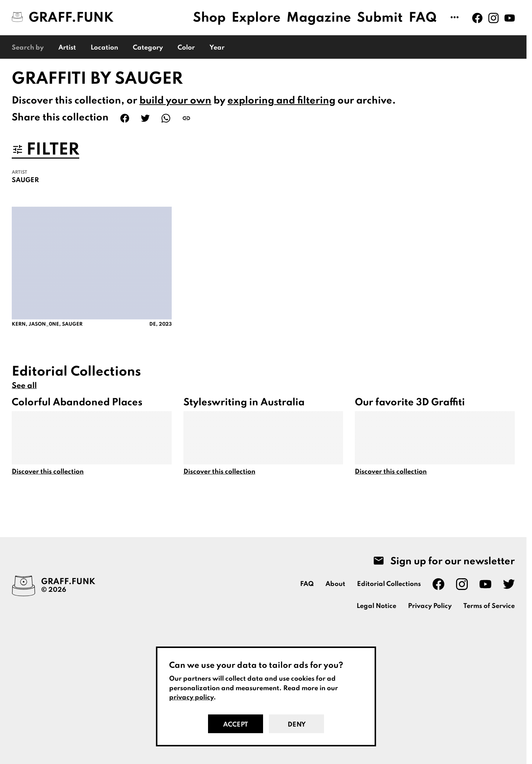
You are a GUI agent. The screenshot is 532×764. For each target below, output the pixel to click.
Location (104, 48)
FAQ (423, 18)
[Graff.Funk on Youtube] (510, 18)
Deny (297, 725)
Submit (380, 18)
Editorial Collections (389, 584)
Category (148, 48)
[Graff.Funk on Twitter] (509, 584)
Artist (67, 48)
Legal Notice (376, 606)
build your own (175, 101)
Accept (236, 725)
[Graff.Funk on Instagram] (493, 18)
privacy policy (191, 698)
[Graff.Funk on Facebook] (477, 18)
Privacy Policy (430, 606)
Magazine (319, 18)
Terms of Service (489, 606)
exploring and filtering (281, 101)
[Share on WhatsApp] (166, 118)
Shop (209, 18)
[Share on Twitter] (145, 118)
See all (24, 386)
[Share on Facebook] (125, 118)
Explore (256, 18)
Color (186, 48)
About (335, 584)
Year (217, 48)
